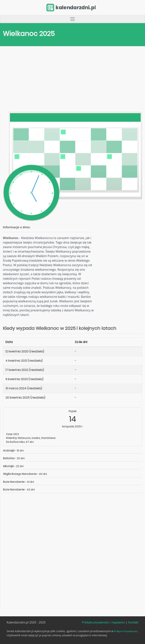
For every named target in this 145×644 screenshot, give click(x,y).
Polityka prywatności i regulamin (103, 622)
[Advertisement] (72, 80)
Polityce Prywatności (126, 631)
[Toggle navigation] (72, 19)
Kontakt (133, 622)
